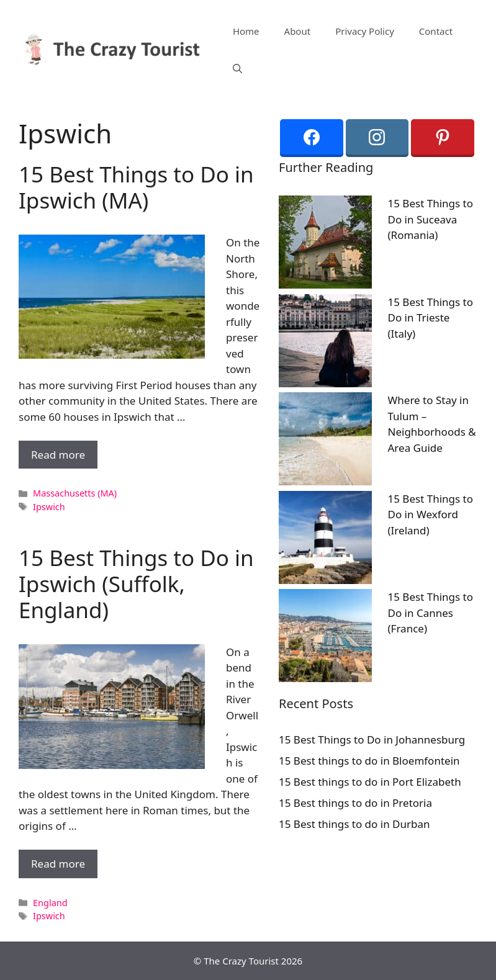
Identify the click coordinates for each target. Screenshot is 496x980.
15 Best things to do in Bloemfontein (369, 761)
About (298, 31)
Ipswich (49, 507)
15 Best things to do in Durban (354, 824)
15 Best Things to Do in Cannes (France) (431, 613)
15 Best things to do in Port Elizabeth (370, 782)
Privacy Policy (365, 31)
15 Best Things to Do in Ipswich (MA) (136, 187)
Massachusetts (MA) (75, 493)
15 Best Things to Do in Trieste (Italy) (431, 318)
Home (246, 31)
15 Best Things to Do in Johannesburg (372, 739)
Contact (436, 31)
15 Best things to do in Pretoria (355, 803)
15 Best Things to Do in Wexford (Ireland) (431, 515)
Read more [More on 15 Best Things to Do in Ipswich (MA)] (58, 455)
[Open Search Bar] (237, 68)
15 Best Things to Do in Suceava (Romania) (431, 219)
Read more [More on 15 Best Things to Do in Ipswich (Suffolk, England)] (58, 864)
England (50, 903)
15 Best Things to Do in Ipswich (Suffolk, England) (136, 584)
